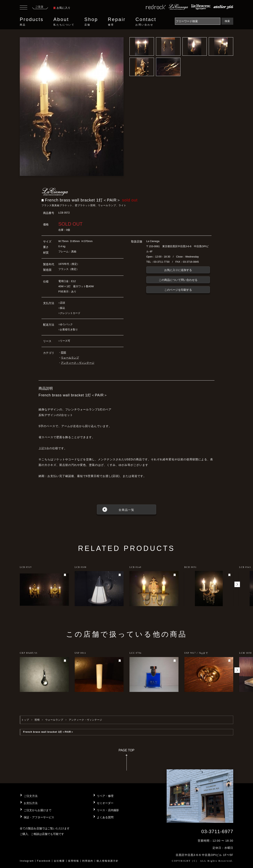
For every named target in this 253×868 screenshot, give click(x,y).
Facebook (44, 861)
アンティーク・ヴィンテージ (78, 363)
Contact (146, 22)
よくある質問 (105, 817)
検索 (227, 21)
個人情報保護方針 (108, 861)
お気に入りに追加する (178, 270)
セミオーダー (105, 803)
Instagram (27, 861)
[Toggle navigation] (24, 8)
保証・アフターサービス (39, 817)
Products (32, 22)
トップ (25, 720)
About (64, 22)
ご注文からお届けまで (38, 810)
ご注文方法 (31, 796)
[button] (237, 584)
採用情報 (74, 861)
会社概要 (59, 861)
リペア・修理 (105, 796)
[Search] (198, 21)
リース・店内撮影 (108, 810)
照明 (63, 352)
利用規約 (88, 861)
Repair (117, 22)
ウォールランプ (70, 358)
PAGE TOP (126, 761)
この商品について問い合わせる (178, 280)
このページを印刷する (178, 290)
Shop (91, 22)
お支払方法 (31, 803)
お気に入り (62, 8)
